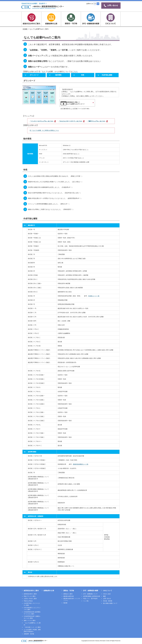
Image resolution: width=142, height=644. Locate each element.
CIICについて (108, 591)
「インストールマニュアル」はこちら (43, 121)
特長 (83, 75)
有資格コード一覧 (94, 296)
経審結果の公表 (49, 591)
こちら (75, 72)
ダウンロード (34, 75)
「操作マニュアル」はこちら (97, 121)
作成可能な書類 (107, 75)
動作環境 (58, 75)
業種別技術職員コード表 (81, 464)
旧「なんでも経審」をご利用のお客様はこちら (44, 130)
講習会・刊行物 (69, 591)
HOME (25, 29)
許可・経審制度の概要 (91, 591)
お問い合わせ (111, 6)
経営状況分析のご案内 (31, 591)
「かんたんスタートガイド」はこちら (71, 121)
